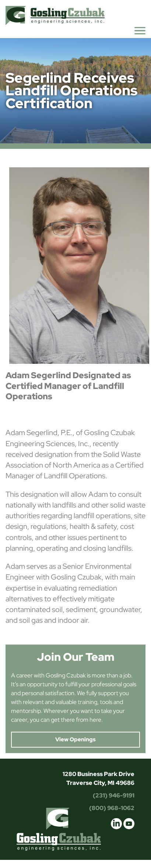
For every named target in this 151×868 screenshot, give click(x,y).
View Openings (75, 739)
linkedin (116, 824)
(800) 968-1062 (112, 808)
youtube (129, 824)
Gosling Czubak (55, 15)
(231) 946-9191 (114, 795)
